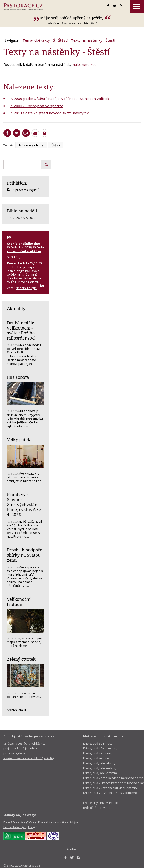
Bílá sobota (18, 377)
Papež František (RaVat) (20, 822)
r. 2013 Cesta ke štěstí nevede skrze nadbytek (50, 113)
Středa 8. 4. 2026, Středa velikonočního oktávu (25, 249)
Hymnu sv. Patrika (106, 803)
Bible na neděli (22, 211)
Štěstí (63, 40)
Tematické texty (36, 40)
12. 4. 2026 (28, 218)
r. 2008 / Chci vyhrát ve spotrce (37, 106)
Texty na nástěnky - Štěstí (93, 40)
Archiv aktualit (17, 710)
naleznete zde (85, 64)
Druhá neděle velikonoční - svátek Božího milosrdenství (21, 330)
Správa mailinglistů (26, 190)
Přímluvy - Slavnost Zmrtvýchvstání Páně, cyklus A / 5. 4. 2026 (25, 504)
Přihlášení (17, 183)
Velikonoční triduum (19, 602)
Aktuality (16, 308)
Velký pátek (19, 439)
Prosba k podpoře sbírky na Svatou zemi (25, 555)
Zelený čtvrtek (21, 659)
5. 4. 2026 (13, 218)
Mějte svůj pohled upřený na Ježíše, (72, 18)
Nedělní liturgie (26, 288)
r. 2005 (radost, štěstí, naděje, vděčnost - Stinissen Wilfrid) (60, 99)
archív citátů (89, 23)
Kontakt (72, 849)
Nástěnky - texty (31, 145)
